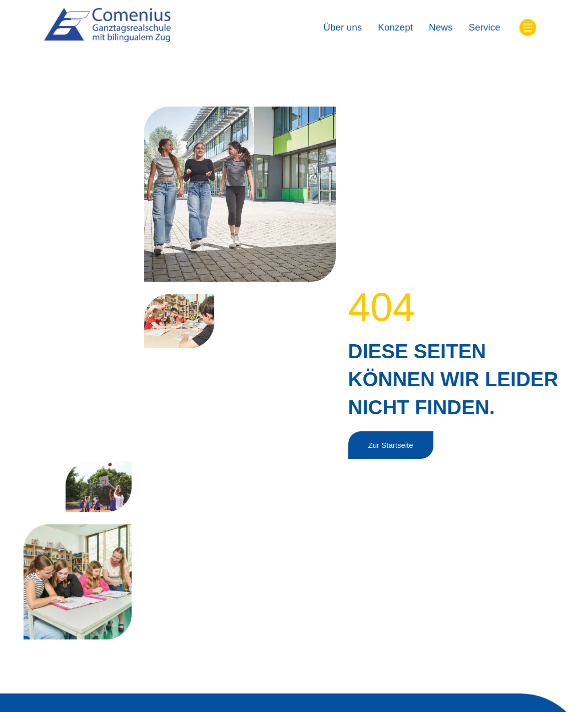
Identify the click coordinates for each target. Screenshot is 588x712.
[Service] (485, 28)
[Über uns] (343, 28)
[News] (441, 28)
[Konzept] (395, 28)
